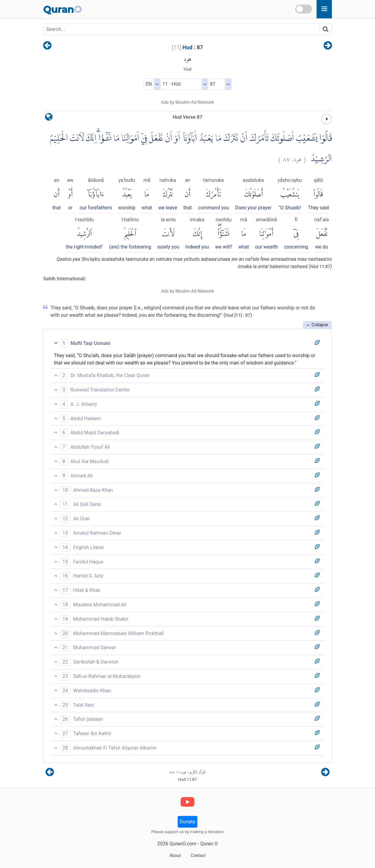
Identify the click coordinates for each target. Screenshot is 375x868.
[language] (49, 118)
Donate (188, 822)
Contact (198, 855)
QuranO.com (183, 844)
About (175, 855)
